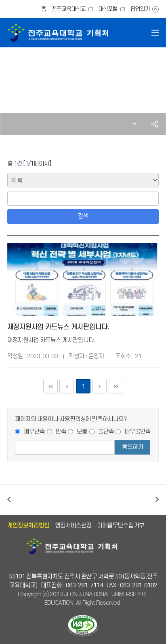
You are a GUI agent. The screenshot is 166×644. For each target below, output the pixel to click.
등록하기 (132, 447)
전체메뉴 (155, 33)
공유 (155, 124)
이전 (9, 500)
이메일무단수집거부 (121, 526)
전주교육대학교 (69, 9)
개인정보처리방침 (28, 526)
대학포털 (108, 9)
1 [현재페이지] (83, 387)
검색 (83, 216)
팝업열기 (140, 9)
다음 (157, 500)
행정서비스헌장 (73, 526)
